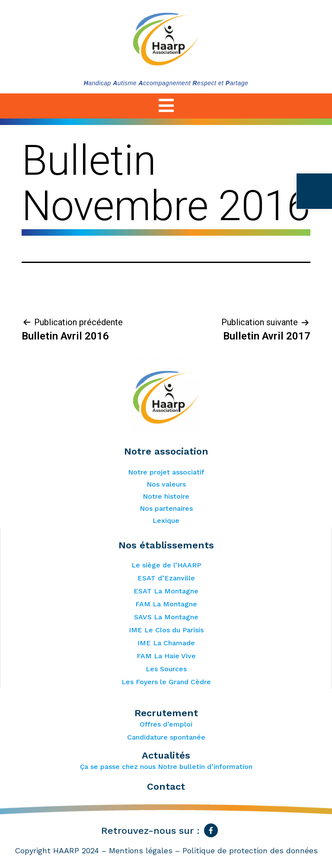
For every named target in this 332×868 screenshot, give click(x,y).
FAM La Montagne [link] (166, 604)
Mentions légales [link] (141, 850)
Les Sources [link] (166, 669)
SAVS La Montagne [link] (166, 617)
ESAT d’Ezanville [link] (166, 578)
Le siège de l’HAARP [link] (166, 565)
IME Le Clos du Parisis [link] (166, 630)
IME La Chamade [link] (166, 643)
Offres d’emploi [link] (166, 724)
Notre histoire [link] (166, 496)
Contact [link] (166, 787)
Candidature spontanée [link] (166, 737)
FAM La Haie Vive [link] (166, 656)
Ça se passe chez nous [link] (118, 767)
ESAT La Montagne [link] (166, 591)
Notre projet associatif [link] (166, 472)
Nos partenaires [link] (166, 508)
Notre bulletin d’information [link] (205, 767)
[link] (314, 192)
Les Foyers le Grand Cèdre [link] (166, 682)
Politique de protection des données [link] (250, 850)
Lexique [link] (166, 520)
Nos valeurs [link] (166, 484)
